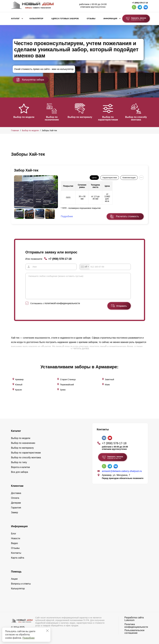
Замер (15, 512)
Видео (15, 542)
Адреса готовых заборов (65, 19)
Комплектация (129, 178)
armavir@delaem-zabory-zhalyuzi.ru (122, 470)
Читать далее (80, 353)
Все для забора (20, 471)
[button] (13, 112)
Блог (14, 533)
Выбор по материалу (81, 117)
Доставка (16, 492)
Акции (14, 578)
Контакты (16, 552)
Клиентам (17, 485)
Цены (94, 178)
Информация (110, 19)
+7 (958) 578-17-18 (140, 3)
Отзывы (91, 19)
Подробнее (28, 638)
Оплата (15, 497)
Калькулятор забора (30, 80)
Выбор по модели (24, 117)
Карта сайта (18, 557)
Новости (16, 538)
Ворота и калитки (21, 466)
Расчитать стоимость (127, 216)
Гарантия (16, 507)
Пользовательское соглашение (134, 631)
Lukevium (129, 619)
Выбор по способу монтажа (138, 118)
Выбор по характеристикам (110, 118)
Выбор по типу (19, 461)
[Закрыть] (47, 631)
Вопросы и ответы (21, 583)
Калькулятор (36, 19)
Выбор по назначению (52, 118)
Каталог (15, 19)
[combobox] (85, 267)
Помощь (16, 571)
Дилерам (16, 502)
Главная (15, 130)
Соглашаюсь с (55, 308)
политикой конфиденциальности (62, 308)
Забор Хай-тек (26, 170)
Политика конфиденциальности (136, 625)
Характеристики (110, 178)
